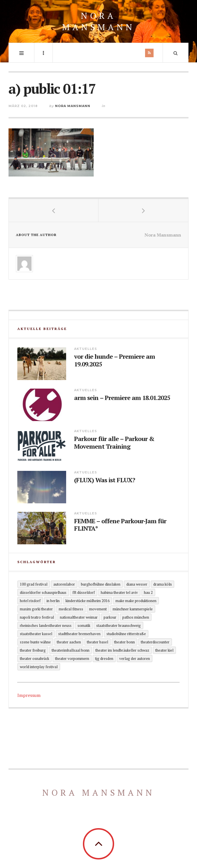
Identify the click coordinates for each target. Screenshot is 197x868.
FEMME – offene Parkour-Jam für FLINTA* (120, 525)
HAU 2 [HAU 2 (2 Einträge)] (148, 592)
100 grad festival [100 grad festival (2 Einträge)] (34, 584)
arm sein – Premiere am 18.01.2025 (122, 398)
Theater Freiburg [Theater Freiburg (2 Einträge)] (33, 650)
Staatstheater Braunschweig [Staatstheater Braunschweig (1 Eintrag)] (119, 625)
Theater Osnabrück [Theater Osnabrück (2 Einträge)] (34, 658)
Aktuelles (86, 349)
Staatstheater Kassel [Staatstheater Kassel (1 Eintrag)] (36, 634)
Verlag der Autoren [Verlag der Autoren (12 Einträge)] (135, 658)
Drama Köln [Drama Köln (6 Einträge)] (163, 584)
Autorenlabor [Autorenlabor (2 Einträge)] (64, 584)
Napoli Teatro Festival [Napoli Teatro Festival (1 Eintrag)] (37, 617)
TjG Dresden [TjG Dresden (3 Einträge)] (104, 658)
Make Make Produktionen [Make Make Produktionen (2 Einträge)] (136, 601)
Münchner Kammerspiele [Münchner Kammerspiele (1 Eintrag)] (133, 609)
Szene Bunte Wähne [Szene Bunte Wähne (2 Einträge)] (35, 642)
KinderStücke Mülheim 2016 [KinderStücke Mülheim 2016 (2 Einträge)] (88, 601)
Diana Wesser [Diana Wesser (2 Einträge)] (137, 584)
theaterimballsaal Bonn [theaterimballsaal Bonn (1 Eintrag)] (71, 650)
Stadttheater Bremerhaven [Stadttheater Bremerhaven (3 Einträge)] (79, 634)
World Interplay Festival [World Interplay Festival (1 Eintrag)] (39, 667)
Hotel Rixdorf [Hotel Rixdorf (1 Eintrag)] (30, 601)
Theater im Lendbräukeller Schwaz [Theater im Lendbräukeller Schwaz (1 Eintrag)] (122, 650)
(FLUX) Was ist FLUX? (105, 480)
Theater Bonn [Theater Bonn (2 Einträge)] (124, 642)
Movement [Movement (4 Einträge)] (98, 609)
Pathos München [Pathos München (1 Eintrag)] (136, 617)
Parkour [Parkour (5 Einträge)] (110, 617)
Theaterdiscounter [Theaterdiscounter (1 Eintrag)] (155, 642)
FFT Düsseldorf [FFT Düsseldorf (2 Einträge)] (84, 592)
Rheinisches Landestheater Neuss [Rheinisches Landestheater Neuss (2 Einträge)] (46, 625)
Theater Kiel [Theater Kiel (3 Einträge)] (164, 650)
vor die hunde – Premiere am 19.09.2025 (115, 360)
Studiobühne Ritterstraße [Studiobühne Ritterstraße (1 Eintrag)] (126, 634)
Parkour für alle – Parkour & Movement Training (114, 443)
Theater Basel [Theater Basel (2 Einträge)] (98, 642)
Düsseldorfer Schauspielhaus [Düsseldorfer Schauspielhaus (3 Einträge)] (43, 592)
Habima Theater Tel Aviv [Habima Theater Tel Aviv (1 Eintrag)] (119, 592)
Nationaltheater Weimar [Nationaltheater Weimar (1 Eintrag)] (79, 617)
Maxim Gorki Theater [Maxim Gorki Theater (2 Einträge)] (36, 609)
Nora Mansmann (98, 21)
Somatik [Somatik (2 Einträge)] (84, 625)
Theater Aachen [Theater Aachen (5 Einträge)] (69, 642)
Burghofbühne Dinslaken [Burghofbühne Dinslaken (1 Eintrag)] (101, 584)
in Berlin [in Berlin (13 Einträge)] (53, 601)
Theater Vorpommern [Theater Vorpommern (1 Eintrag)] (72, 658)
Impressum (29, 695)
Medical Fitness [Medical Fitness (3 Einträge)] (71, 609)
